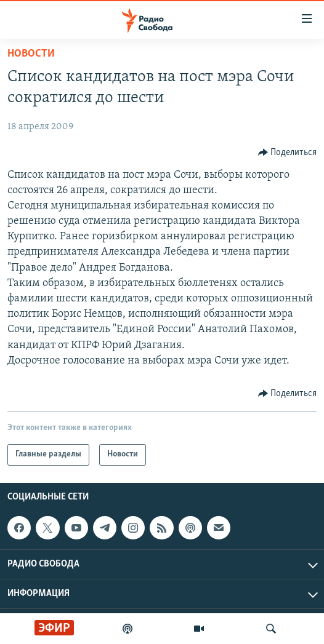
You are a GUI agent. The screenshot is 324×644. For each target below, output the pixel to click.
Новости (31, 54)
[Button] (288, 153)
